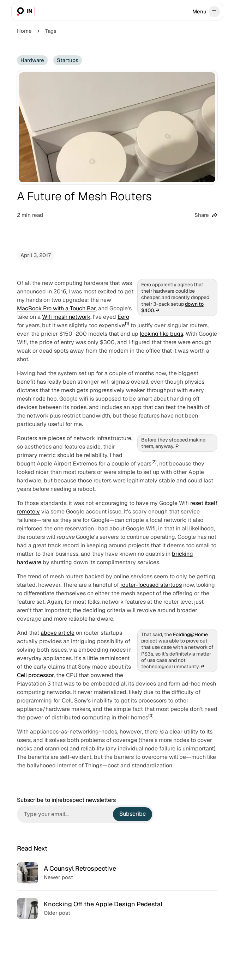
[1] (127, 323)
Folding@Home (190, 634)
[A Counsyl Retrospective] (117, 873)
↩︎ (157, 310)
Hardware (32, 60)
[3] (151, 716)
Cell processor (35, 675)
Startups (68, 60)
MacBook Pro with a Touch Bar (56, 308)
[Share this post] (206, 215)
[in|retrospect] (25, 12)
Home (24, 31)
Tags (51, 31)
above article (58, 633)
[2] (154, 462)
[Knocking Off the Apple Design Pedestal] (117, 908)
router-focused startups (151, 585)
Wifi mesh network (66, 317)
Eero (123, 317)
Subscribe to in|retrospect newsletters (66, 800)
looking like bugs (161, 334)
